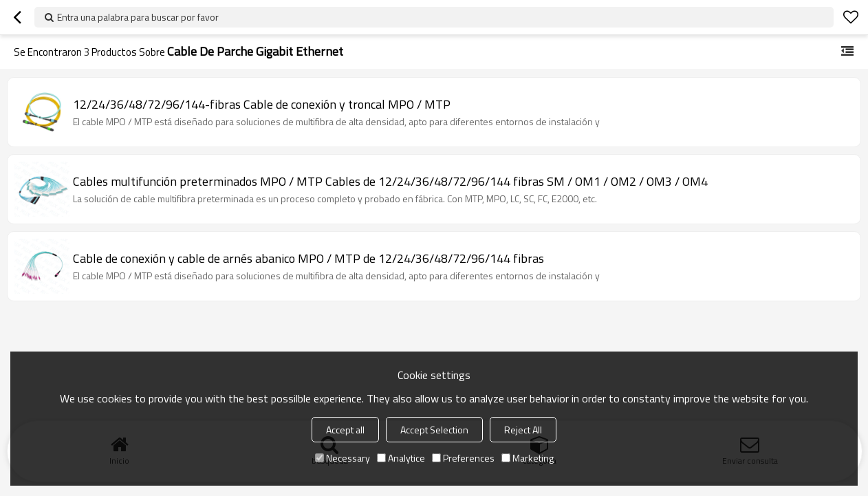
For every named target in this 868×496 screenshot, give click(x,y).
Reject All (523, 430)
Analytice (401, 458)
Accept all (345, 430)
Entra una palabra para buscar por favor (138, 17)
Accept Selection (434, 430)
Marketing (528, 458)
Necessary (343, 458)
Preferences (463, 458)
